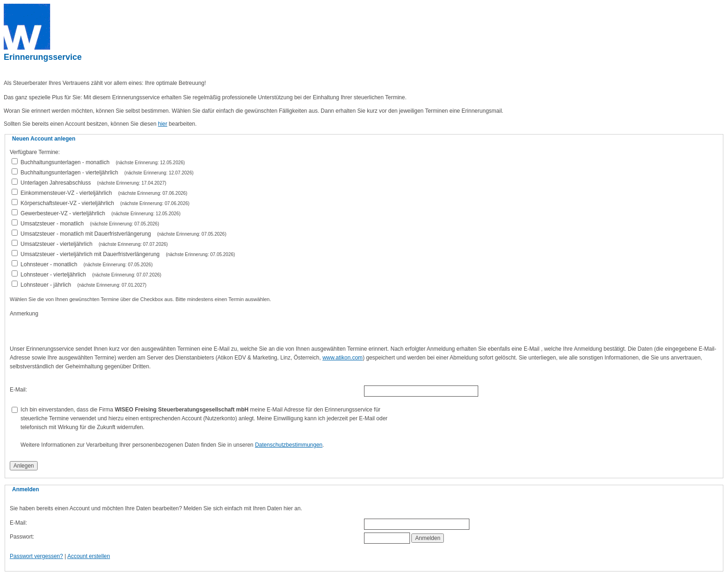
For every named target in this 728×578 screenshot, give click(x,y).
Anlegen (24, 466)
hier (162, 124)
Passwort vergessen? (36, 556)
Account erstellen (89, 556)
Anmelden (428, 538)
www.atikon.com (342, 358)
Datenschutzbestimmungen (289, 445)
